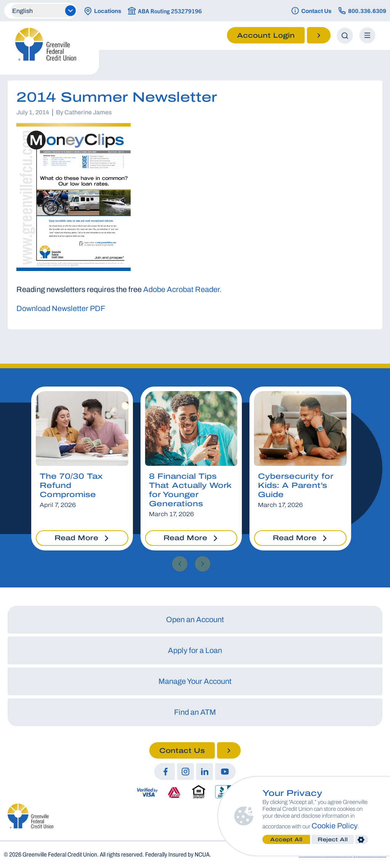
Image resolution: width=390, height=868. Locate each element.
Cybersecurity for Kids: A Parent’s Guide (296, 485)
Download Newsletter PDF (61, 308)
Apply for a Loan (195, 650)
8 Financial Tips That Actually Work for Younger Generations (190, 490)
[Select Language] (43, 11)
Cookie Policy (337, 826)
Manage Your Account (195, 681)
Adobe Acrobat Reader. (182, 289)
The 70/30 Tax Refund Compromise (71, 485)
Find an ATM (195, 712)
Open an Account (195, 619)
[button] (180, 564)
